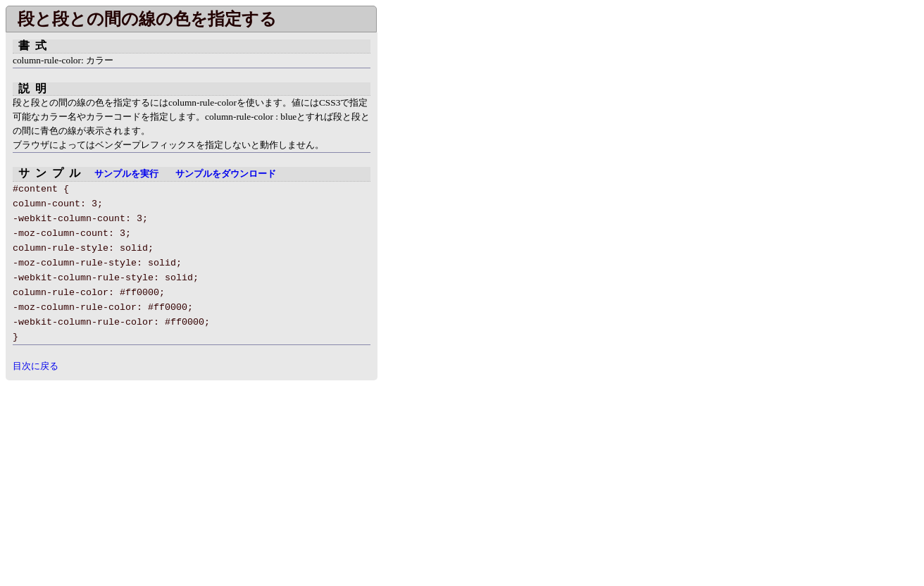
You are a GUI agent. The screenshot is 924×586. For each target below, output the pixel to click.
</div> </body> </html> (437, 217)
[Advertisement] (124, 479)
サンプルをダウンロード (226, 174)
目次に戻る (36, 366)
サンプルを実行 (126, 174)
